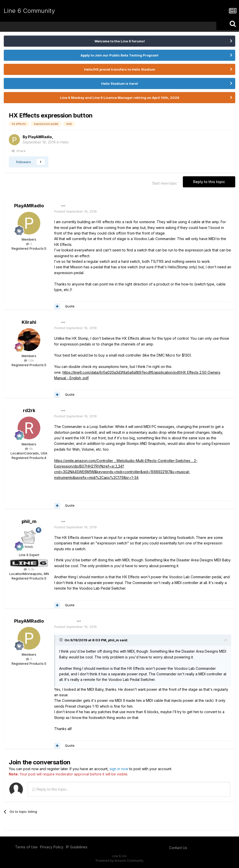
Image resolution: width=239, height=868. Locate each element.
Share (19, 151)
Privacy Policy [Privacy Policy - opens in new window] (52, 847)
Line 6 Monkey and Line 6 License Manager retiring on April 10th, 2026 (120, 98)
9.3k (29, 569)
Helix (65, 142)
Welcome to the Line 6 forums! (120, 41)
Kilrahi (29, 322)
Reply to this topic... (50, 789)
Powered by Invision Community (120, 861)
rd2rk (29, 410)
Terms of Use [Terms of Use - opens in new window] (26, 847)
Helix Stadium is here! (120, 83)
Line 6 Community (29, 11)
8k (29, 449)
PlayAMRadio (40, 137)
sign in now (119, 769)
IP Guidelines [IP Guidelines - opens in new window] (77, 847)
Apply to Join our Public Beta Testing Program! (119, 55)
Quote (70, 306)
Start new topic (165, 183)
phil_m (29, 521)
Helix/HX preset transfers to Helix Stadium (120, 69)
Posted (75, 211)
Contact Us (178, 848)
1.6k (29, 360)
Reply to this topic (209, 182)
